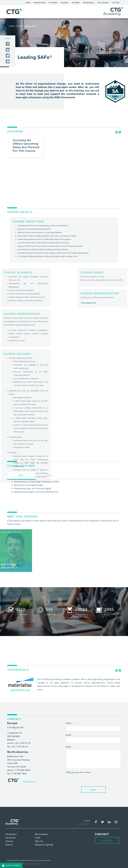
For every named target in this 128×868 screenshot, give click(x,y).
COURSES (19, 26)
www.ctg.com (29, 782)
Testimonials (89, 3)
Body (68, 747)
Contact (107, 841)
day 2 (50, 504)
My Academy (103, 3)
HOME (11, 26)
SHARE (8, 39)
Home (29, 2)
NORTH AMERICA (84, 824)
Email (68, 735)
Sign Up (39, 841)
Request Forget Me (44, 845)
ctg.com (116, 3)
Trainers (76, 3)
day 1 (21, 504)
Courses (65, 3)
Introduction (40, 3)
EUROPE (87, 821)
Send (93, 790)
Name (69, 723)
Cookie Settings (11, 865)
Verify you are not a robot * (79, 772)
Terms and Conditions (35, 864)
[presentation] (84, 780)
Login (38, 838)
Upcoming (53, 3)
